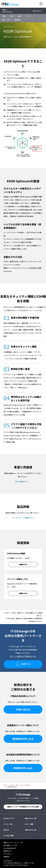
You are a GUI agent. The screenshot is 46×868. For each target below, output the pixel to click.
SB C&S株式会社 (9, 848)
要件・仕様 (6, 20)
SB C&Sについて (9, 818)
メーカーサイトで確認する (22, 518)
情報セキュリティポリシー (12, 843)
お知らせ (6, 830)
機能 (19, 16)
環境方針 (6, 851)
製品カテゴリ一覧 (30, 818)
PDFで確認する (21, 482)
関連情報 (17, 20)
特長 (12, 16)
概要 (4, 16)
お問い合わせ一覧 (30, 830)
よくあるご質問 (8, 836)
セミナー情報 (29, 824)
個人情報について (9, 845)
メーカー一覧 (8, 824)
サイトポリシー (8, 854)
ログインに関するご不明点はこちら (23, 656)
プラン (28, 16)
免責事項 (6, 857)
